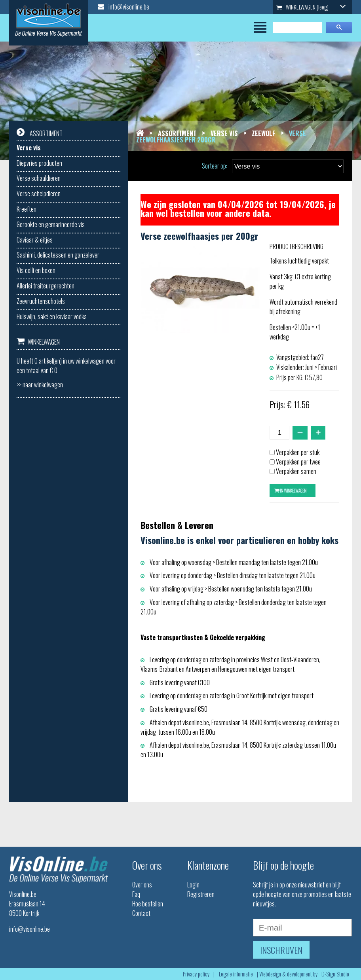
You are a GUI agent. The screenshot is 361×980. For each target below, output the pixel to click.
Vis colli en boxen (36, 270)
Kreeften (27, 209)
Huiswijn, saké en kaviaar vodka (52, 317)
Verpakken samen (296, 471)
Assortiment (177, 133)
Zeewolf (263, 133)
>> (40, 385)
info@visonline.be (123, 7)
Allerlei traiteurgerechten (46, 286)
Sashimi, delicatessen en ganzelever (58, 255)
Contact (141, 913)
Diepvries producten (39, 163)
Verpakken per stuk (298, 452)
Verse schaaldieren (39, 178)
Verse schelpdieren (39, 193)
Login (193, 885)
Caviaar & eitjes (35, 240)
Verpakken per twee (298, 462)
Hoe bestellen (148, 904)
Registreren (201, 894)
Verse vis (29, 148)
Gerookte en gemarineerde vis (51, 224)
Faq (136, 894)
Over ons (142, 885)
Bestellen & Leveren (177, 525)
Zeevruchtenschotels (41, 301)
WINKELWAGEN (311, 7)
